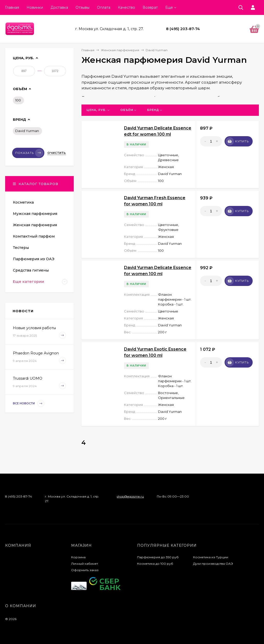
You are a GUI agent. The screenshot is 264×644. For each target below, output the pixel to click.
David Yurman (27, 131)
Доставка (59, 7)
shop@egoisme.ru (130, 496)
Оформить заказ (85, 570)
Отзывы (82, 7)
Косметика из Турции (211, 557)
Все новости (29, 403)
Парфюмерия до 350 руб (158, 557)
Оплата (104, 7)
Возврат (150, 7)
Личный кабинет (85, 564)
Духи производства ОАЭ (213, 564)
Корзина (78, 557)
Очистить (57, 153)
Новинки (35, 7)
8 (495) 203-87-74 (183, 29)
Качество (126, 7)
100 (18, 100)
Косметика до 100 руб (155, 564)
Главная (12, 7)
